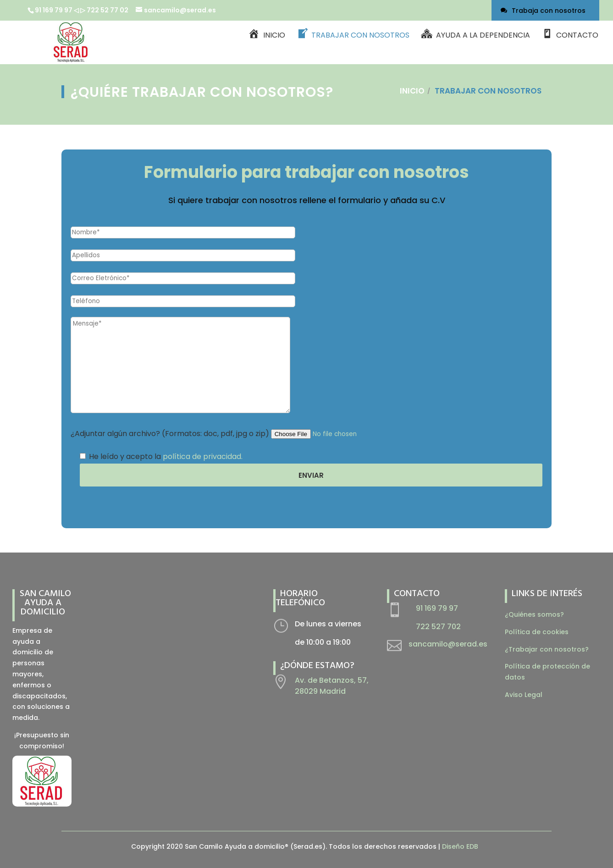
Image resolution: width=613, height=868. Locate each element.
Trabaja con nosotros (549, 11)
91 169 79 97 (54, 10)
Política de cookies (537, 632)
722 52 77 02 (108, 10)
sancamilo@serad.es (448, 644)
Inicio (412, 91)
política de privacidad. (203, 456)
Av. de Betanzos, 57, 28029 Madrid (332, 686)
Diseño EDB (460, 846)
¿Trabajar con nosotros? (547, 649)
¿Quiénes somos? (534, 614)
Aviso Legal (524, 695)
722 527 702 (438, 627)
